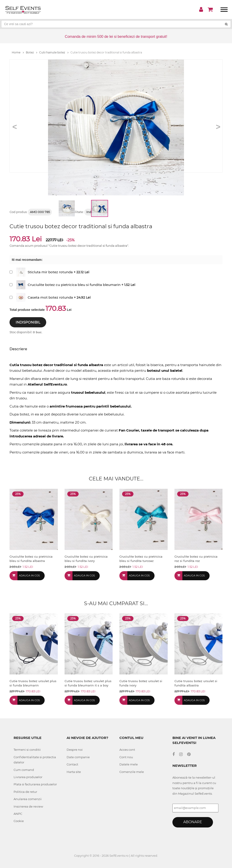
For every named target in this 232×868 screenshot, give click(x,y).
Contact (72, 764)
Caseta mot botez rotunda (50, 297)
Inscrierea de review (28, 806)
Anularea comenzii (28, 799)
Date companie (78, 757)
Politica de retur (25, 792)
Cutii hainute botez (54, 52)
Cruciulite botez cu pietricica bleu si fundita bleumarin (74, 285)
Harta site (74, 772)
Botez (31, 52)
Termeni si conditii (27, 750)
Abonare (193, 822)
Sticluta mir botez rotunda (50, 272)
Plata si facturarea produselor (35, 784)
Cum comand (24, 770)
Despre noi (75, 750)
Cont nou (126, 757)
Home (18, 52)
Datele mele (129, 764)
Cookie (19, 821)
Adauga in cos (29, 575)
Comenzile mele (132, 772)
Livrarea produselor (28, 777)
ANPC (18, 814)
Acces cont (127, 750)
